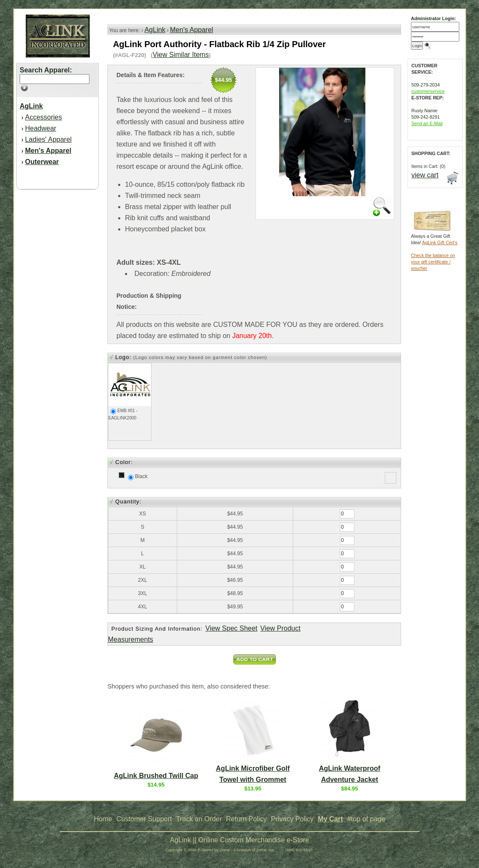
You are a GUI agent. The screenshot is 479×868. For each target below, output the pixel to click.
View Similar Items (180, 55)
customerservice (428, 91)
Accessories (43, 117)
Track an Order (199, 819)
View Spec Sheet (232, 628)
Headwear (40, 128)
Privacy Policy (292, 819)
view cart (425, 175)
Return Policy (246, 819)
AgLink (155, 30)
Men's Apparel (192, 30)
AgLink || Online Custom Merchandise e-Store (240, 840)
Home (103, 819)
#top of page (366, 819)
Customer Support (144, 819)
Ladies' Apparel (48, 139)
